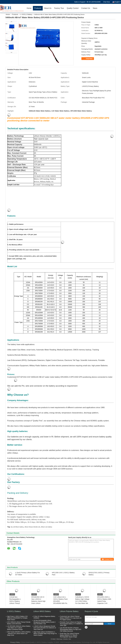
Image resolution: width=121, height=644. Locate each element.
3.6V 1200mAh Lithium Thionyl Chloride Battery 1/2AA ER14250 (19, 623)
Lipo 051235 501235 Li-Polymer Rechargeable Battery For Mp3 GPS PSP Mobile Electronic (71, 629)
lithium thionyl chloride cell (32, 527)
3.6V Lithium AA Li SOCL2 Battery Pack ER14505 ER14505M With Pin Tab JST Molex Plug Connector (60, 602)
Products (38, 8)
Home (29, 8)
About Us (48, 8)
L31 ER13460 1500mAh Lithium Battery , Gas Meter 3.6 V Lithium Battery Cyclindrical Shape (19, 628)
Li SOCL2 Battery (26, 14)
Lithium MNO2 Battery (42, 611)
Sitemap (59, 639)
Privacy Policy (15, 642)
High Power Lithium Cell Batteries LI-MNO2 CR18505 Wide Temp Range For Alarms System (45, 634)
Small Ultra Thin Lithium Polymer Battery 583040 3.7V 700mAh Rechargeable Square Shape (70, 635)
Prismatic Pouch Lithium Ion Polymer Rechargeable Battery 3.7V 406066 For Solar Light (71, 624)
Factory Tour (59, 8)
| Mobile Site (67, 639)
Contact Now (107, 559)
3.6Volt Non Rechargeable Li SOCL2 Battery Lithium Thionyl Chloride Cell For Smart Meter (15, 602)
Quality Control (73, 8)
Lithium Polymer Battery (69, 611)
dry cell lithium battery (17, 527)
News (95, 8)
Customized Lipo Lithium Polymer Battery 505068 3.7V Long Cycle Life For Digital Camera (71, 618)
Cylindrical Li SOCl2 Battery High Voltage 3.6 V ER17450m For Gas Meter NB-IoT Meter (82, 601)
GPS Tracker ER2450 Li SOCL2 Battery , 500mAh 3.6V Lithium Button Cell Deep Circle (19, 634)
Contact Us (86, 8)
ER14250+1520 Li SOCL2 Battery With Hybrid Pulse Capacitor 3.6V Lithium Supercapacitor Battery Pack (104, 603)
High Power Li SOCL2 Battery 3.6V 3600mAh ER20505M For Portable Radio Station (17, 618)
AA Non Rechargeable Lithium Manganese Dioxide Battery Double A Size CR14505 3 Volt (44, 622)
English (118, 2)
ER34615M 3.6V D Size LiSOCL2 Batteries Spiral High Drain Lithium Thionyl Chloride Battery (38, 602)
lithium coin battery (47, 527)
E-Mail (53, 639)
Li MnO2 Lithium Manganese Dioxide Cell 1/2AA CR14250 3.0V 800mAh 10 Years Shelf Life (45, 628)
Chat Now (107, 2)
